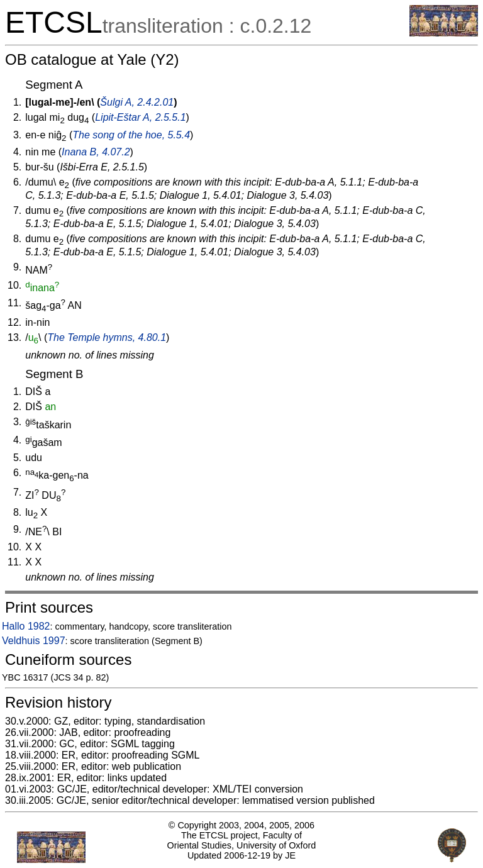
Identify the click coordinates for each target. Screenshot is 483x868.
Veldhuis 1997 (34, 641)
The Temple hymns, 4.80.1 (107, 337)
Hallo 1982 (26, 626)
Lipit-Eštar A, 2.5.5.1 (140, 117)
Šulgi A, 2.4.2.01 (137, 102)
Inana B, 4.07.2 (96, 152)
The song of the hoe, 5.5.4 (131, 135)
